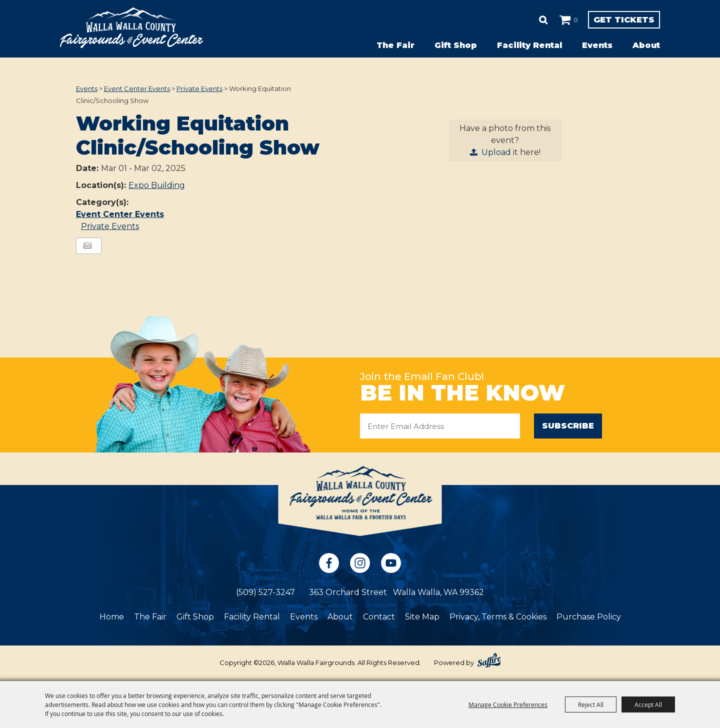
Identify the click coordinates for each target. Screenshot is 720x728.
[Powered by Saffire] (489, 661)
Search (502, 20)
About (646, 45)
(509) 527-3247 (265, 593)
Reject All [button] (591, 704)
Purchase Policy (589, 618)
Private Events (199, 88)
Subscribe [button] (568, 426)
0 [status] (534, 20)
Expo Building (157, 185)
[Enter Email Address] (440, 426)
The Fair (395, 45)
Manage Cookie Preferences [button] (508, 704)
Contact (379, 618)
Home (112, 618)
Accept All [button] (648, 704)
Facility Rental (529, 45)
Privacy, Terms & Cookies (498, 618)
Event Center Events (137, 88)
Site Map (422, 618)
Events (597, 45)
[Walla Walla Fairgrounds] (131, 28)
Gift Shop (456, 45)
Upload (496, 152)
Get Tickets (603, 20)
